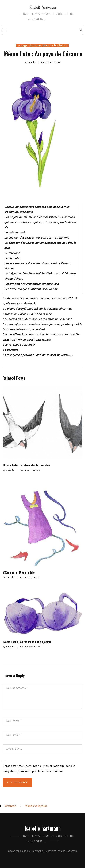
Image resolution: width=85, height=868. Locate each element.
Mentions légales (36, 806)
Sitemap (11, 806)
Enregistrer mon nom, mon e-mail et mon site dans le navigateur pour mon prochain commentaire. (39, 768)
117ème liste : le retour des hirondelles (26, 465)
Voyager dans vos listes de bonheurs (42, 45)
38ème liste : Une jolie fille (19, 572)
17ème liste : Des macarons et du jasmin (27, 642)
